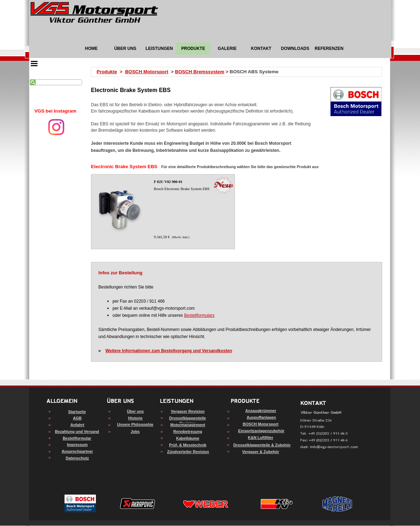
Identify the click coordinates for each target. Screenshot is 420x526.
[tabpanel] (56, 111)
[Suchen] (56, 82)
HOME (91, 48)
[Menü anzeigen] (34, 63)
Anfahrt (77, 425)
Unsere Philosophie (135, 424)
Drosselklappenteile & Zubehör (262, 445)
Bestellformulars (199, 315)
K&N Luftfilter (261, 438)
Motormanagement (188, 425)
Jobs (135, 431)
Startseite (77, 412)
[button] (329, 447)
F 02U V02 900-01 (168, 182)
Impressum (77, 445)
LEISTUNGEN (159, 48)
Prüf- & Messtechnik (188, 445)
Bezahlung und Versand (77, 431)
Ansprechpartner (77, 451)
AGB (77, 418)
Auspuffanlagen (261, 417)
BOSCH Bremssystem (200, 72)
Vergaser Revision (188, 411)
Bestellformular (77, 438)
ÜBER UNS (125, 48)
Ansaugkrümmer (261, 411)
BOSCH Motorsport (146, 72)
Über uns (136, 411)
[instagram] (56, 127)
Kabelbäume (188, 438)
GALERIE (227, 48)
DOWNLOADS (295, 48)
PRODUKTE (193, 48)
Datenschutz (77, 458)
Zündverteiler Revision (188, 452)
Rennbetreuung (188, 431)
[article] (163, 212)
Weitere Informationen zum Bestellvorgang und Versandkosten (169, 351)
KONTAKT (261, 48)
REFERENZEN (329, 48)
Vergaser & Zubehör (261, 452)
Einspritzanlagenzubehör (261, 431)
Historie (135, 418)
